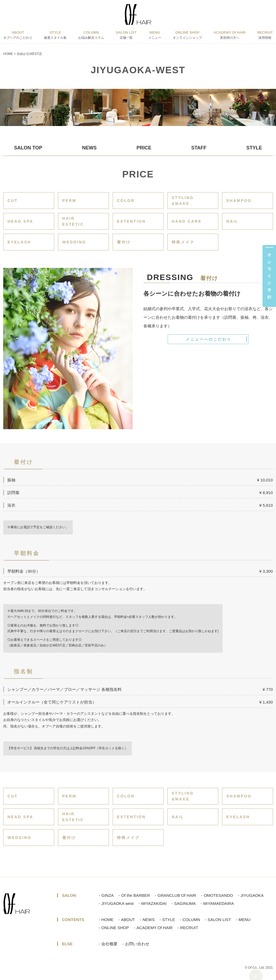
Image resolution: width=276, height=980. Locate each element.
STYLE (254, 148)
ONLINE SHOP (115, 928)
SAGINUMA (185, 903)
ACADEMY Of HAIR (155, 928)
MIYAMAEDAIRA (219, 903)
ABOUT (128, 920)
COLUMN (191, 920)
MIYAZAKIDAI (154, 903)
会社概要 (109, 944)
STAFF (199, 148)
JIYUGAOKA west (118, 903)
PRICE (144, 148)
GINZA (108, 895)
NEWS (89, 148)
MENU (244, 920)
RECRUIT (189, 928)
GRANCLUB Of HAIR (177, 895)
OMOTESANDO (218, 895)
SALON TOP (28, 148)
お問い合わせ (137, 944)
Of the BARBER (136, 895)
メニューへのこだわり (209, 339)
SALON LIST (219, 920)
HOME (107, 920)
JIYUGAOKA (252, 895)
